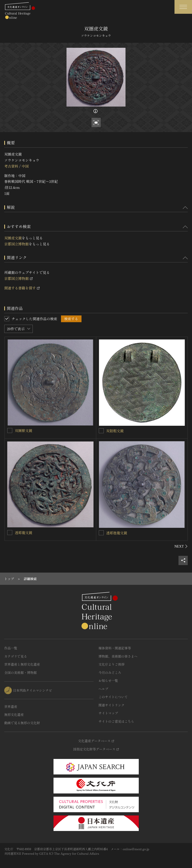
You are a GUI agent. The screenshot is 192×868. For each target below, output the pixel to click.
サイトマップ (108, 713)
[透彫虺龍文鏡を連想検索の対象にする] (101, 533)
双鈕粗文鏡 (115, 431)
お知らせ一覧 (108, 681)
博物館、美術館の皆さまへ (118, 656)
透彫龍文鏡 (23, 533)
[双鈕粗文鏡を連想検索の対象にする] (101, 431)
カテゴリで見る (16, 656)
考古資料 (11, 166)
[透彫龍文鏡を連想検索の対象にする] (10, 533)
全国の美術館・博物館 (20, 673)
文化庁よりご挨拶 (111, 664)
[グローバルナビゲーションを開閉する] (183, 7)
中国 (25, 166)
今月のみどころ (110, 673)
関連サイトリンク (111, 705)
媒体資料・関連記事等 (115, 648)
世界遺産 (11, 707)
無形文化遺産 (14, 715)
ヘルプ (103, 689)
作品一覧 (11, 648)
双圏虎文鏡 (13, 238)
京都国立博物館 (16, 244)
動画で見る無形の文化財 (22, 723)
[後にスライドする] (181, 546)
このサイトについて (113, 697)
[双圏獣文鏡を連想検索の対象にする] (10, 430)
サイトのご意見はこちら (116, 721)
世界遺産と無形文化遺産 (22, 664)
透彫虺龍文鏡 (117, 533)
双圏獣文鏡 (23, 430)
